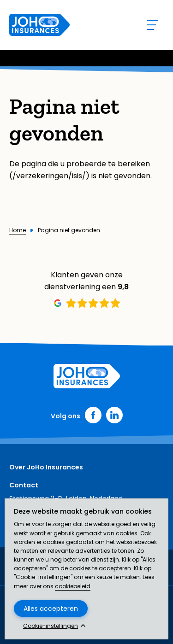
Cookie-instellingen (51, 626)
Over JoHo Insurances (46, 467)
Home (18, 230)
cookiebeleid (73, 586)
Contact (24, 485)
